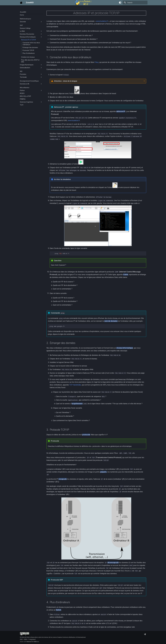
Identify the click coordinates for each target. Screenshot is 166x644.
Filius (97, 62)
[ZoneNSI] (21, 3)
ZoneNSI (23, 12)
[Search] (135, 3)
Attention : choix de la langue (66, 81)
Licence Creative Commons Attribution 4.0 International (69, 637)
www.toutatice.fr (102, 21)
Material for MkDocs (33, 642)
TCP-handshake (75, 385)
